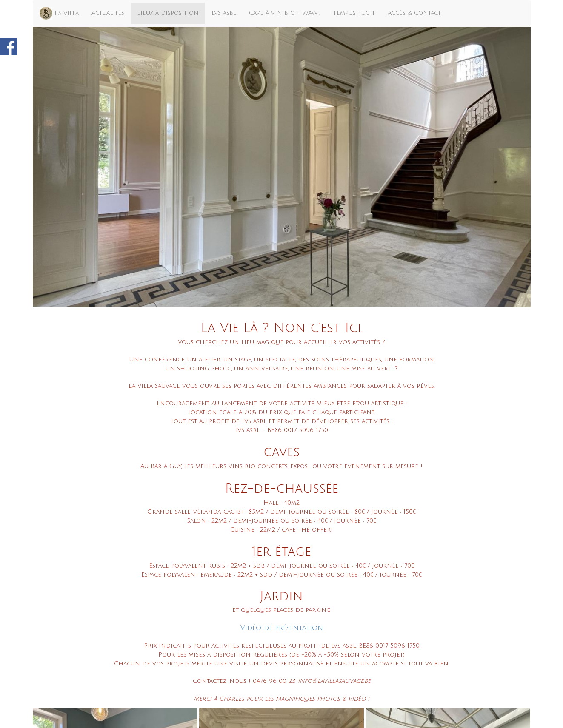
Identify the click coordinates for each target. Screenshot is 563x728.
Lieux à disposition (168, 13)
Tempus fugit (354, 13)
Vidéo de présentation (282, 628)
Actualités (108, 13)
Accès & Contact (414, 13)
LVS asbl (224, 13)
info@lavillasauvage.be (334, 681)
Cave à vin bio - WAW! (284, 13)
